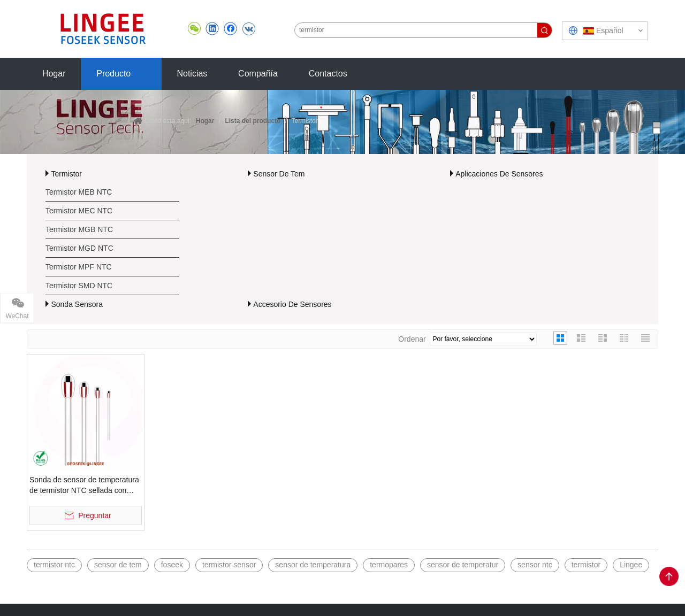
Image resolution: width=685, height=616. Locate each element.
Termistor (66, 174)
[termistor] (416, 30)
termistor (586, 565)
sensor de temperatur (463, 565)
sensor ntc (535, 565)
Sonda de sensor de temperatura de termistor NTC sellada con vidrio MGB (84, 486)
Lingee (631, 565)
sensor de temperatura (313, 565)
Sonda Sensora (77, 304)
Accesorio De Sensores (292, 304)
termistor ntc (54, 565)
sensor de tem (118, 565)
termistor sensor (229, 565)
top (669, 576)
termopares (389, 565)
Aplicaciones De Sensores (499, 174)
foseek (172, 565)
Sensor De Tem (279, 174)
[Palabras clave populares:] (545, 30)
